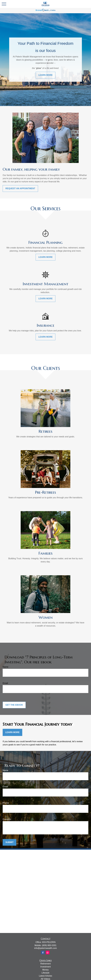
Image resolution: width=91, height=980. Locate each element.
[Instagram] (48, 953)
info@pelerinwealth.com (46, 948)
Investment (45, 967)
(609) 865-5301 (49, 945)
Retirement (45, 964)
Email (5, 683)
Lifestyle (46, 973)
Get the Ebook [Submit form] (14, 705)
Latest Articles (46, 976)
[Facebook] (43, 953)
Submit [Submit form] (9, 842)
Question (7, 819)
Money (45, 970)
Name (5, 667)
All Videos (46, 979)
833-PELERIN (49, 942)
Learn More (12, 732)
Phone (6, 803)
